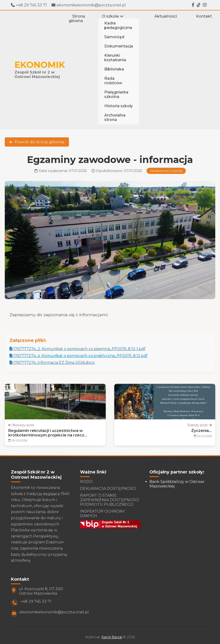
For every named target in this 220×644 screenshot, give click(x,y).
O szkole (113, 16)
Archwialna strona (115, 117)
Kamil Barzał (112, 637)
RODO (86, 482)
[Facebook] (193, 5)
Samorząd (114, 37)
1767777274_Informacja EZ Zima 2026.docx (52, 363)
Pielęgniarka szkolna (116, 94)
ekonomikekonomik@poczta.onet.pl (89, 5)
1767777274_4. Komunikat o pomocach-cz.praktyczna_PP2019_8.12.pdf (79, 356)
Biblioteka (114, 69)
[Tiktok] (199, 5)
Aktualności (166, 16)
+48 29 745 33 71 (29, 5)
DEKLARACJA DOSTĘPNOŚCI (108, 489)
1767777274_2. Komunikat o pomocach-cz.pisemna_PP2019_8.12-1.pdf (77, 349)
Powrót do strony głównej (37, 142)
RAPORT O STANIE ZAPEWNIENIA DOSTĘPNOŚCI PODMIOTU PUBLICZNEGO (110, 500)
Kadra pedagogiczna (118, 25)
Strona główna (77, 19)
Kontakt (204, 16)
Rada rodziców (113, 81)
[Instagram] (205, 5)
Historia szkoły (119, 106)
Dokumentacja (119, 46)
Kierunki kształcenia (115, 58)
